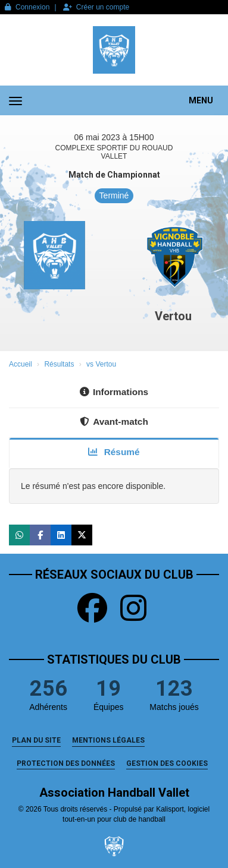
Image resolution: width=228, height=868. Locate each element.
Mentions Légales (108, 740)
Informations (114, 392)
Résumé (114, 452)
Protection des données (66, 763)
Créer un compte (96, 7)
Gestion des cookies (167, 763)
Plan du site (36, 740)
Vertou (173, 316)
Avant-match (114, 422)
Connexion (27, 7)
